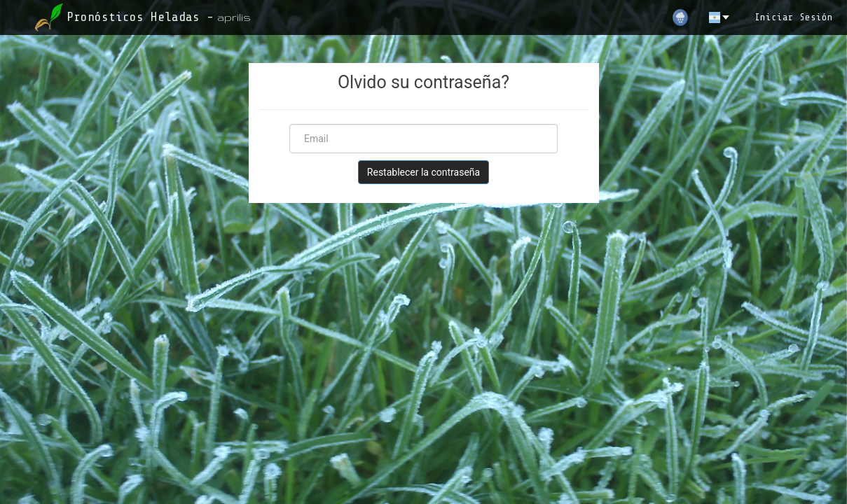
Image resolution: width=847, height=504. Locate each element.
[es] (720, 17)
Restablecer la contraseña (423, 172)
